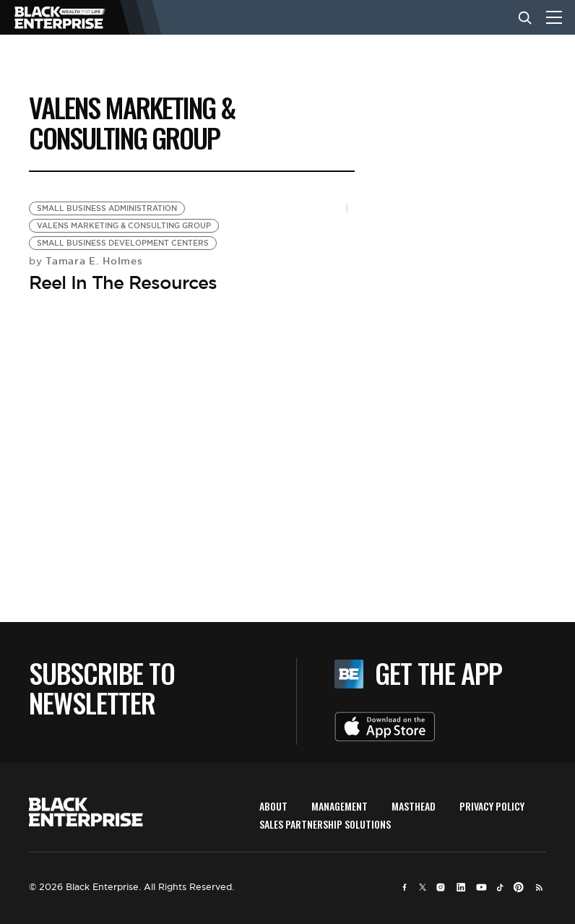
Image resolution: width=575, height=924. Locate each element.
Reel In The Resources (123, 282)
